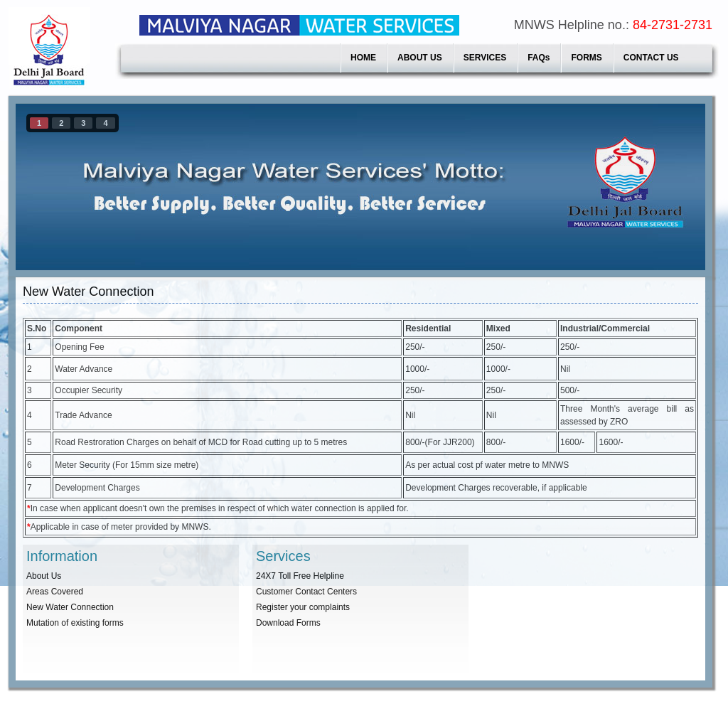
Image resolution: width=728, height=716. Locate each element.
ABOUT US (420, 58)
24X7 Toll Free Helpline (300, 576)
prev (55, 184)
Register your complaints (303, 607)
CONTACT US (651, 58)
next (665, 184)
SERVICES (485, 58)
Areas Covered (55, 592)
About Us (44, 576)
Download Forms (288, 623)
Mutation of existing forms (75, 623)
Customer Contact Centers (306, 592)
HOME (363, 58)
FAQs (539, 58)
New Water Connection (70, 607)
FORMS (586, 58)
